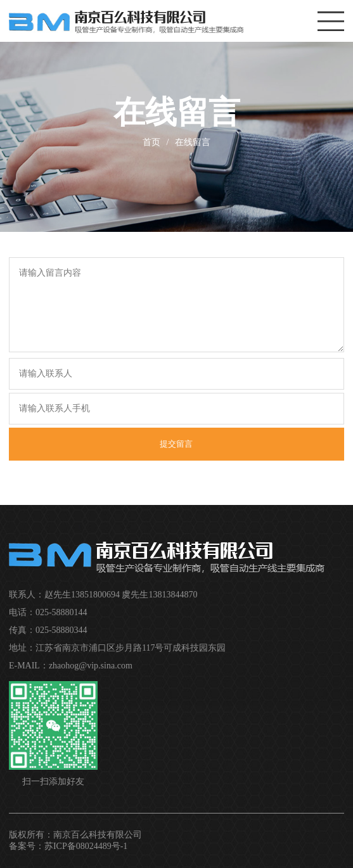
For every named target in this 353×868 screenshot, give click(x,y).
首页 (151, 142)
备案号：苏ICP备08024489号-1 (68, 846)
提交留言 (176, 444)
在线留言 (193, 142)
